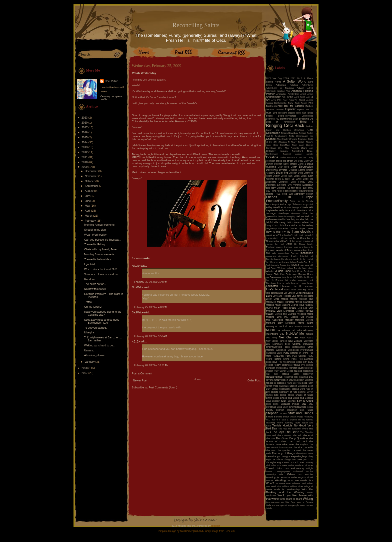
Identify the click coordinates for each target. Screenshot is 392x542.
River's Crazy (273, 380)
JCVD (294, 265)
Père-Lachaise (306, 359)
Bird (275, 113)
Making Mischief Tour (301, 299)
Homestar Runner (288, 228)
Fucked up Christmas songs (294, 204)
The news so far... (95, 284)
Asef (285, 100)
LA (267, 280)
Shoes (276, 398)
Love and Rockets (282, 296)
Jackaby (275, 265)
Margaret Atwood (293, 302)
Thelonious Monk (304, 453)
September (92, 186)
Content (287, 154)
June (88, 201)
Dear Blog (283, 167)
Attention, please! (95, 355)
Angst (303, 94)
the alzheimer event (298, 429)
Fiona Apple (277, 191)
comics (284, 151)
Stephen (272, 413)
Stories (283, 413)
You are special (279, 505)
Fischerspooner (291, 191)
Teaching (270, 423)
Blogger (215, 526)
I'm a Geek (299, 238)
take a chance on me (293, 420)
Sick (284, 401)
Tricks (278, 468)
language (302, 280)
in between (304, 247)
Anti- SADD (287, 97)
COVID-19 (301, 158)
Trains (291, 465)
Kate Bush (285, 274)
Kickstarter (287, 277)
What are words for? (300, 480)
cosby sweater (287, 158)
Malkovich (271, 302)
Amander (281, 94)
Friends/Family (277, 201)
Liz (285, 293)
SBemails (284, 386)
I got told (89, 264)
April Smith (300, 97)
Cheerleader (282, 139)
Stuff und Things (300, 413)
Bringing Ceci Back (285, 126)
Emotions (282, 185)
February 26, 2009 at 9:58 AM (151, 336)
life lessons (306, 286)
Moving (270, 326)
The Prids (308, 447)
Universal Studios (303, 471)
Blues (310, 113)
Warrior (270, 480)
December (91, 171)
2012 (85, 152)
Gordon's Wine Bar (302, 213)
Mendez (300, 311)
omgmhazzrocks (274, 347)
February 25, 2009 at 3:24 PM (151, 282)
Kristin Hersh (307, 277)
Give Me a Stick (305, 210)
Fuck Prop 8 (272, 204)
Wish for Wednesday (287, 489)
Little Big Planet (305, 290)
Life (294, 286)
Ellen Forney (298, 182)
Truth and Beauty (294, 468)
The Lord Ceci (297, 441)
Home (197, 379)
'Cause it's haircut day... (98, 259)
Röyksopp (302, 383)
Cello (292, 136)
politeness (287, 365)
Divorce (283, 170)
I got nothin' (286, 235)
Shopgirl (276, 401)
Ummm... (90, 350)
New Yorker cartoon (276, 341)
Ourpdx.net (293, 350)
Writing (308, 499)
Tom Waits (282, 465)
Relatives (288, 377)
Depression (306, 167)
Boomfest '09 (273, 119)
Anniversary (273, 97)
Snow (285, 407)
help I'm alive (297, 219)
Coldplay (271, 151)
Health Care (284, 219)
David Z (302, 164)
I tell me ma (285, 238)
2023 (85, 118)
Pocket (269, 365)
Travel (270, 468)
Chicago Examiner (298, 139)
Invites (295, 256)
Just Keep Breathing (302, 271)
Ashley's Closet (297, 100)
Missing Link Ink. (277, 317)
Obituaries (308, 344)
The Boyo (278, 432)
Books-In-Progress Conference (295, 116)
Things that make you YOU (299, 459)
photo (299, 362)
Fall (304, 188)
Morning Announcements (99, 225)
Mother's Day (274, 323)
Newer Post (140, 380)
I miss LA (308, 235)
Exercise (281, 188)
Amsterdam (293, 94)
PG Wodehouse (287, 362)
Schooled (303, 386)
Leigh (310, 283)
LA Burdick (277, 280)
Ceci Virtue (111, 81)
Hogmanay (271, 228)
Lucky (269, 299)
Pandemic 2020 (274, 353)
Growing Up (289, 216)
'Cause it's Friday (94, 244)
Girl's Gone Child (288, 210)
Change (271, 139)
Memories (289, 311)
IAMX (289, 244)
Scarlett (293, 386)
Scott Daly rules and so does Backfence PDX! (101, 321)
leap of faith (284, 283)
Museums (308, 326)
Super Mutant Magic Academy (298, 417)
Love (269, 296)
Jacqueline (285, 265)
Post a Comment (142, 373)
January (90, 362)
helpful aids (272, 222)
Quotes (298, 371)
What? (270, 483)
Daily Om (308, 161)
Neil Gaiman (288, 337)
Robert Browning (289, 380)
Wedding (280, 480)
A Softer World (295, 81)
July (88, 196)
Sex (276, 395)
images (280, 247)
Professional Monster (286, 368)
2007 (85, 373)
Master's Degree (290, 305)
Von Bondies (306, 474)
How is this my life (278, 232)
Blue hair (301, 113)
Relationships (274, 377)
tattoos (310, 420)
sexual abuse (287, 395)
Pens (294, 359)
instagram (271, 256)
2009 (85, 167)
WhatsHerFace (283, 483)
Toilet (273, 465)
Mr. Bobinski (281, 326)
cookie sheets (304, 154)
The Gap (270, 438)
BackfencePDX (274, 106)
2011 (85, 157)
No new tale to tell (95, 289)
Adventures (308, 85)
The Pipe (298, 447)
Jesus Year (304, 265)
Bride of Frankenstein (281, 122)
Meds (293, 308)
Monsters (299, 320)
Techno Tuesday (285, 423)
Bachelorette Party (284, 103)
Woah (310, 492)
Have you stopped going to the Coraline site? (103, 313)
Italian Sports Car (298, 262)
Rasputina (308, 371)
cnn (311, 148)
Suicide (278, 417)
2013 (85, 147)
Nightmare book (281, 344)
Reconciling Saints (196, 25)
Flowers (303, 191)
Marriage (308, 302)
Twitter (269, 471)
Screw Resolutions (281, 389)
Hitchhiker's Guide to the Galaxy (296, 225)
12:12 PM (162, 80)
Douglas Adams (297, 170)
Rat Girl (272, 374)
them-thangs (273, 456)
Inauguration (300, 250)
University (271, 474)
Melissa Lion (274, 311)
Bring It (306, 122)
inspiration (307, 253)
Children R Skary (287, 142)
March (89, 216)
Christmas (271, 148)
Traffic (88, 302)
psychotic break (305, 368)
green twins (272, 216)
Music (270, 330)
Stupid (269, 417)
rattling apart (290, 374)
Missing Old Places (302, 317)
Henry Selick (286, 222)
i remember (272, 238)
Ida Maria (299, 244)
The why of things (283, 453)
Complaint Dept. (302, 151)
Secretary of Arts (288, 392)
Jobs (305, 268)
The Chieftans (284, 435)
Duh (290, 176)
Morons (309, 320)
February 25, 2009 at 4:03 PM (151, 307)
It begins (89, 332)
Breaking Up (306, 119)
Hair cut (300, 216)
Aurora (310, 100)
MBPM (269, 308)
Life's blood (274, 289)
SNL (304, 404)
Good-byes (284, 213)
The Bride (292, 432)
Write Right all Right (291, 499)
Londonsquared (304, 293)
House (310, 228)
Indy (274, 253)
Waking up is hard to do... (99, 345)
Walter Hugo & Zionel (302, 477)
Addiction (281, 85)
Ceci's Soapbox (290, 133)
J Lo (311, 262)
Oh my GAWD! (93, 307)
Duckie (284, 176)
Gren (280, 216)
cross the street (284, 161)
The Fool (308, 435)
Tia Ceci (293, 462)
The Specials (284, 450)
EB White (296, 179)
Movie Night (305, 323)
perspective (272, 362)
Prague (296, 365)
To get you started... (96, 328)
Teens (297, 423)
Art (268, 100)
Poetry (277, 365)
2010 (85, 162)
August (89, 191)
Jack (268, 265)
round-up (291, 383)
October (90, 181)
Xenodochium (273, 502)
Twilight (309, 468)
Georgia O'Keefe (300, 207)
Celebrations (281, 136)
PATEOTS (278, 356)
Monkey (289, 320)
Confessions (272, 154)
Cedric (302, 133)
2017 (85, 127)
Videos (291, 474)
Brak (295, 119)
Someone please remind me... (102, 274)
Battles (309, 106)
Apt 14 (310, 97)
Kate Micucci (299, 274)
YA (282, 502)
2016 (85, 132)
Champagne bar (305, 136)
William (285, 486)
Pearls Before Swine (278, 359)
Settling (302, 392)
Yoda (268, 505)
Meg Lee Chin (305, 308)
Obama (296, 344)
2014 (85, 142)
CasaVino (299, 130)
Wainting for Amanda (278, 477)
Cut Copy (299, 161)
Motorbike (290, 323)
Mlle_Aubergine (275, 320)
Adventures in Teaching (280, 88)
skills (268, 404)
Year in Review (305, 502)
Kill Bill (296, 277)
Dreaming (282, 173)
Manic (280, 302)
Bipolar (290, 109)
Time (301, 462)
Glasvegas (271, 213)
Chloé (301, 142)
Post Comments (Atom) (163, 387)
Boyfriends (286, 119)
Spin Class (306, 410)
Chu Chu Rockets (289, 148)
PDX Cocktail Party (303, 356)
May (88, 206)
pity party (308, 362)
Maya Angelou (306, 305)
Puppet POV (272, 371)
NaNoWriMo (295, 334)
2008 (85, 368)
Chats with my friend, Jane (100, 249)
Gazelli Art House (282, 207)
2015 (85, 137)
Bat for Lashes (294, 106)
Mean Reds (281, 308)
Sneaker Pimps (290, 404)
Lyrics (276, 299)
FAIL (288, 188)
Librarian (285, 286)
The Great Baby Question (292, 438)
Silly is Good (305, 401)
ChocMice (285, 145)
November (91, 176)
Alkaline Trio (283, 91)
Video (281, 474)
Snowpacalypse (298, 407)
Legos (303, 283)
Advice (300, 88)
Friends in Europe (289, 197)
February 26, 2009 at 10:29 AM (151, 365)
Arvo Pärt (276, 100)
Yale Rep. (290, 502)
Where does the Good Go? (100, 269)
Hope (302, 228)
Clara (304, 148)
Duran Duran (300, 176)
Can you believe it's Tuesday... (102, 240)
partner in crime (300, 353)
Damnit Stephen (274, 164)
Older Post (254, 380)
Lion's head (290, 290)
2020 (85, 123)
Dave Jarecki (290, 164)
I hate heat (298, 235)
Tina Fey (309, 462)
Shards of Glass (304, 395)
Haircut (309, 216)
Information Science (288, 253)
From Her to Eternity (301, 201)
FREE (277, 194)
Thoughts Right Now (277, 462)
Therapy (284, 456)
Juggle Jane (283, 271)
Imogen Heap (291, 247)
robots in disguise (276, 383)
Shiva (269, 398)
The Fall (297, 435)
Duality (276, 176)
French (310, 194)
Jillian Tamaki (294, 268)
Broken (309, 126)
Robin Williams (306, 380)
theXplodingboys (298, 456)
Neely (274, 338)
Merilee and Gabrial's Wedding (290, 314)
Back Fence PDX (304, 103)
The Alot (282, 429)
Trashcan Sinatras (304, 465)
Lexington (272, 286)
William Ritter (296, 486)
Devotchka (272, 170)
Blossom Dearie (286, 113)
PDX (288, 356)
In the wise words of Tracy (289, 248)
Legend (295, 283)
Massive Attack (273, 305)
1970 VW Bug (274, 78)
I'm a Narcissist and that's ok (289, 239)
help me (309, 219)
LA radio (290, 280)
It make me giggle (290, 259)
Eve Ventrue (294, 185)
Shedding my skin (95, 230)
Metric (310, 314)
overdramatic (307, 350)
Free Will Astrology (293, 194)
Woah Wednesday (95, 235)
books (269, 116)
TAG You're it (273, 420)
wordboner (271, 495)
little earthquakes (274, 293)
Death (294, 167)
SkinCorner (186, 531)
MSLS (292, 326)
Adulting (294, 85)
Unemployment (283, 471)
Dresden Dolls (296, 173)
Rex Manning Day (304, 377)
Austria (269, 103)
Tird (268, 465)
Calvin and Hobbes (278, 130)
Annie (310, 94)
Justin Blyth (272, 274)
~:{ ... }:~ (136, 266)
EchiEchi (230, 531)
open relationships (295, 347)
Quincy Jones (286, 371)
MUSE (300, 326)
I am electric (301, 231)
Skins (276, 404)
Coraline (272, 157)
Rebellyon (308, 374)
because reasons (275, 110)
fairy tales (296, 188)
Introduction (283, 256)
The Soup (271, 450)
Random (89, 279)
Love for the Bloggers (302, 296)
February (91, 221)
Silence (291, 401)
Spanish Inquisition (286, 410)
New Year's (306, 338)
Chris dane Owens (302, 145)
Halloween (272, 219)
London (291, 293)
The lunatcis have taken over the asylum (289, 443)
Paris (286, 353)
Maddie (285, 299)
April (88, 211)
